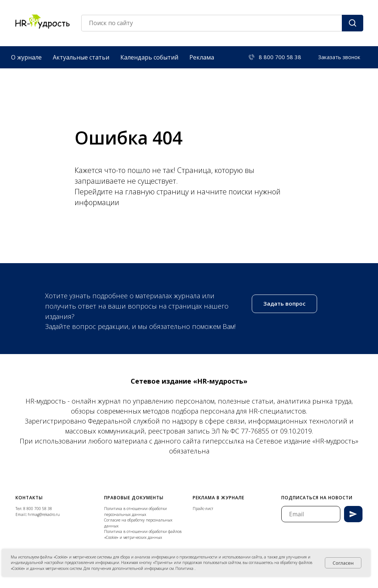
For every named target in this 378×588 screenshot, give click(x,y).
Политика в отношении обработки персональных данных (135, 511)
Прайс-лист (203, 509)
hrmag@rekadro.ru (44, 514)
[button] (339, 57)
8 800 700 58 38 (38, 509)
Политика (185, 568)
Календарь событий (149, 57)
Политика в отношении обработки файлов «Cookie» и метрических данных (143, 534)
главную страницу (158, 192)
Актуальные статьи (81, 57)
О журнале (26, 57)
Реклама (202, 57)
